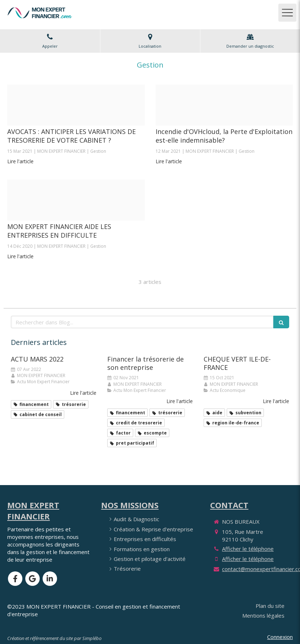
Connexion (280, 637)
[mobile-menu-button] (287, 13)
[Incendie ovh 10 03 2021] (224, 105)
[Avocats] (76, 105)
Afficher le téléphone (248, 549)
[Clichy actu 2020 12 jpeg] (76, 200)
